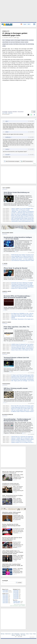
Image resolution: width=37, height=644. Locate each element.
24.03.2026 (16, 597)
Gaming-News (7, 291)
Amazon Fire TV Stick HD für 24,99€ (19, 288)
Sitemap (3, 634)
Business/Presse (8, 414)
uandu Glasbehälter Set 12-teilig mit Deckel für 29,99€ (23, 256)
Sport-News (6, 353)
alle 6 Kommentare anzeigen (12, 161)
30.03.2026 (5, 603)
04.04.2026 (5, 596)
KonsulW (7, 155)
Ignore (20, 606)
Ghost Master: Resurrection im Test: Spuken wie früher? (24, 319)
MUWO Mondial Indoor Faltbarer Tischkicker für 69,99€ (23, 255)
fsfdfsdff (13, 318)
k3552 (7, 132)
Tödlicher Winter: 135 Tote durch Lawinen (20, 210)
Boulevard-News (8, 233)
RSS (24, 635)
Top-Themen (6, 188)
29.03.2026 (16, 591)
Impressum (23, 634)
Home (27, 634)
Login (25, 24)
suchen (19, 583)
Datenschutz (8, 634)
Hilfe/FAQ (18, 635)
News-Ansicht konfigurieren (20, 605)
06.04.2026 (5, 592)
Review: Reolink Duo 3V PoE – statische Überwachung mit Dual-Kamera (11, 526)
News (34, 634)
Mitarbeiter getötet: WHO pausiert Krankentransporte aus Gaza (11, 513)
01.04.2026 (5, 600)
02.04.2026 (5, 599)
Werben (13, 635)
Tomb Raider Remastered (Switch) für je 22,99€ (22, 284)
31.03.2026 (5, 601)
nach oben (32, 637)
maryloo (7, 149)
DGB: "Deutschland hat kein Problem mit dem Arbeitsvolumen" (12, 496)
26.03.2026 (16, 594)
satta (7, 121)
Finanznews (6, 384)
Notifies (24, 606)
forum (35, 163)
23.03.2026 (16, 598)
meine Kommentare (14, 606)
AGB (12, 634)
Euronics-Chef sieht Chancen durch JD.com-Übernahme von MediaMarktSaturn (12, 539)
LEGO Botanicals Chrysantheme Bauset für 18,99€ (22, 260)
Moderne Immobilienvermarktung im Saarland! (21, 441)
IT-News (5, 263)
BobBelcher (8, 137)
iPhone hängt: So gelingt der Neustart (16, 268)
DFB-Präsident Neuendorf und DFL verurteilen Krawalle (23, 378)
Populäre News (17, 601)
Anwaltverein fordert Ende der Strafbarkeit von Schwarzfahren (11, 484)
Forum (31, 634)
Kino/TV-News (7, 322)
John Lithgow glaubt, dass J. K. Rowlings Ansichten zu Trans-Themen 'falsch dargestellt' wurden (13, 552)
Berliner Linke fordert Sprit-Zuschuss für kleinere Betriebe (24, 216)
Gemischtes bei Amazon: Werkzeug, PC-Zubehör (22, 283)
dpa (18, 38)
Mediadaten (17, 634)
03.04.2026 (5, 598)
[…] (29, 205)
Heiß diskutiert (17, 603)
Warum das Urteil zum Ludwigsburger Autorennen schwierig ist (13, 472)
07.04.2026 (5, 591)
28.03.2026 (16, 592)
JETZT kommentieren (27, 161)
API (22, 635)
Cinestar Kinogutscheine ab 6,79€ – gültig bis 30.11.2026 (24, 346)
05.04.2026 (5, 595)
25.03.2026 (16, 596)
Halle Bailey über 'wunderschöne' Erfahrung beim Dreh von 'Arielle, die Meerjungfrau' (12, 566)
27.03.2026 (16, 593)
